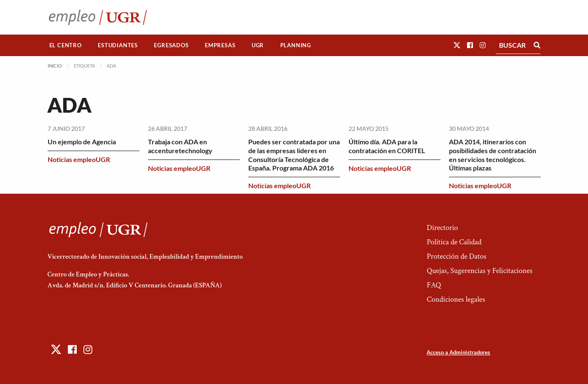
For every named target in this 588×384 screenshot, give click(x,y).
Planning (296, 45)
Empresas (220, 45)
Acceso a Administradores (458, 352)
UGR (258, 45)
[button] (457, 45)
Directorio (442, 228)
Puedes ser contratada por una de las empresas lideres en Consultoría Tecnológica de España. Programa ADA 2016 (294, 155)
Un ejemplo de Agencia (82, 142)
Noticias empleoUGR (79, 159)
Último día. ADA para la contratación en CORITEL (387, 146)
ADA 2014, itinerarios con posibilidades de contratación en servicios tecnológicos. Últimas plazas (493, 155)
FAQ (434, 285)
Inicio (55, 66)
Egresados (171, 45)
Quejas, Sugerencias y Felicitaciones (479, 271)
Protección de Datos (456, 256)
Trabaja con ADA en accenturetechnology (180, 146)
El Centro (66, 45)
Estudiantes (118, 45)
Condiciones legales (456, 299)
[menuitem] (66, 45)
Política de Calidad (454, 242)
